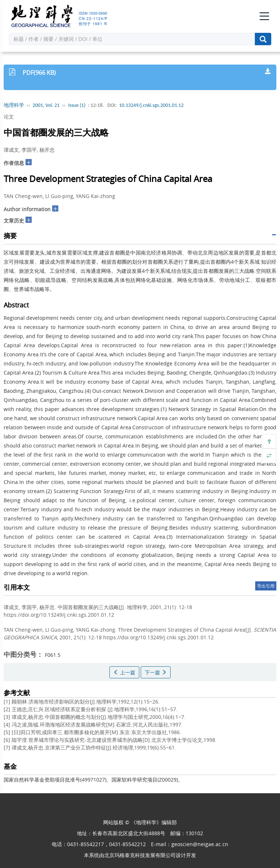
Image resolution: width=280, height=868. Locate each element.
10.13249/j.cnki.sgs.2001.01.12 (151, 105)
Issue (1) (77, 105)
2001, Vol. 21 (46, 105)
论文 (9, 117)
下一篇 (156, 672)
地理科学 (14, 105)
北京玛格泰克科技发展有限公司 (140, 855)
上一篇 (124, 672)
